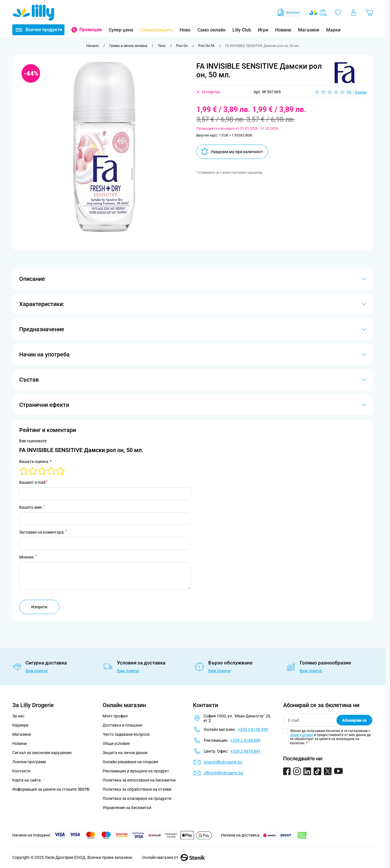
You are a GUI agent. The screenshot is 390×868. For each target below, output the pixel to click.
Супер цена (121, 30)
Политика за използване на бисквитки (139, 780)
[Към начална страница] (93, 46)
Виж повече (37, 671)
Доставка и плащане (122, 725)
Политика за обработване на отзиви (137, 789)
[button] (345, 73)
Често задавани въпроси (126, 734)
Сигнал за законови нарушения (42, 753)
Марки (333, 30)
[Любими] (338, 13)
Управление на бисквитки (127, 808)
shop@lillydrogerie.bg (223, 762)
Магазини (309, 30)
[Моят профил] (354, 13)
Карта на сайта (27, 780)
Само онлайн (211, 30)
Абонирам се (354, 720)
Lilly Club (242, 30)
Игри (263, 30)
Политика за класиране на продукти (137, 798)
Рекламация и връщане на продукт (136, 771)
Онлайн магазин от (174, 857)
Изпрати (39, 607)
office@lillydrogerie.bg (223, 773)
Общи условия (116, 743)
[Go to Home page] (34, 13)
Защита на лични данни (125, 753)
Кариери (20, 725)
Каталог (288, 13)
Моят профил (115, 716)
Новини (283, 30)
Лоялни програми (29, 762)
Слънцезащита (156, 30)
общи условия (302, 735)
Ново (185, 30)
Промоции (91, 30)
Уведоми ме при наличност (232, 152)
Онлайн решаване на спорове (130, 762)
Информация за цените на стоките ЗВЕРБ (51, 789)
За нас (18, 716)
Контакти (21, 771)
